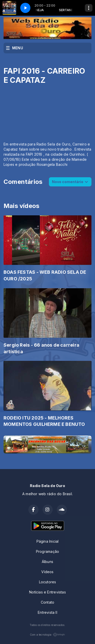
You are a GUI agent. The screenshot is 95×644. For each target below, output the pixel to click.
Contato (48, 602)
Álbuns (48, 562)
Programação (48, 551)
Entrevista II (48, 612)
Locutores (48, 582)
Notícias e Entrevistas (48, 592)
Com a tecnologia (48, 635)
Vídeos (47, 572)
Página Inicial (48, 541)
